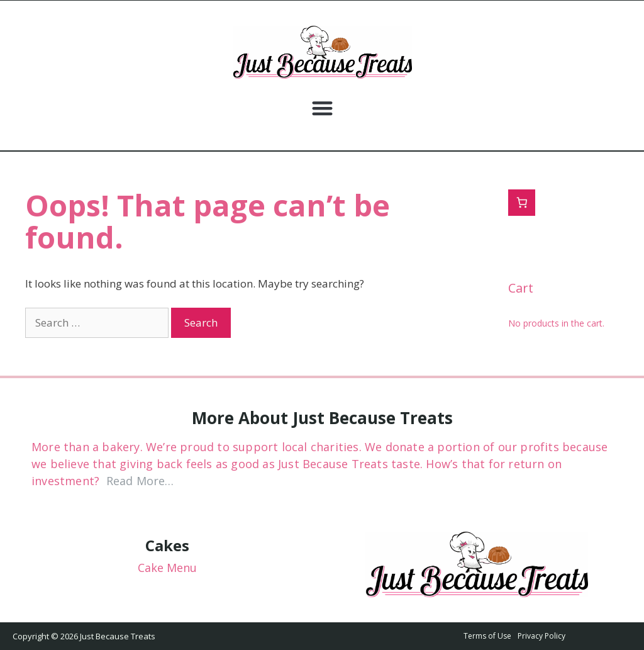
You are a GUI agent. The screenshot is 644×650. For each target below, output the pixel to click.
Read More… (140, 481)
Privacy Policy (541, 636)
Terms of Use (487, 636)
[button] (322, 108)
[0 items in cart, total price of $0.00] (522, 203)
